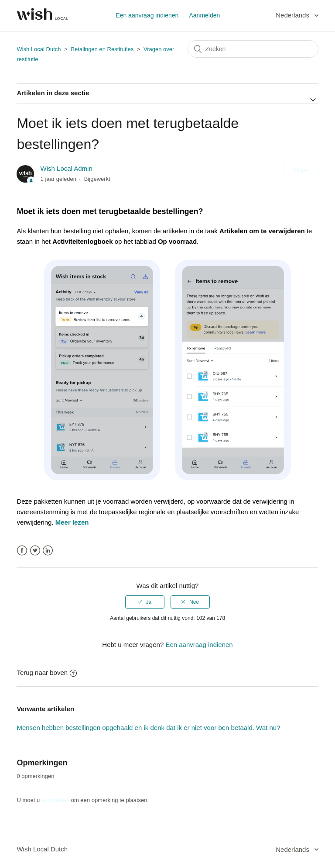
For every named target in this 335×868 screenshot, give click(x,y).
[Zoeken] (253, 49)
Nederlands (293, 15)
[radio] (145, 602)
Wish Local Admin (67, 168)
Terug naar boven (47, 673)
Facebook (22, 551)
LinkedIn (48, 551)
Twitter (35, 551)
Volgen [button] (301, 170)
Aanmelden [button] (204, 15)
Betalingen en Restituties (103, 49)
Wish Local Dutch (39, 49)
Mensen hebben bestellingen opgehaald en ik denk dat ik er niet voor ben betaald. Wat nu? (148, 728)
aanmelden (55, 800)
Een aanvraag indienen (147, 15)
